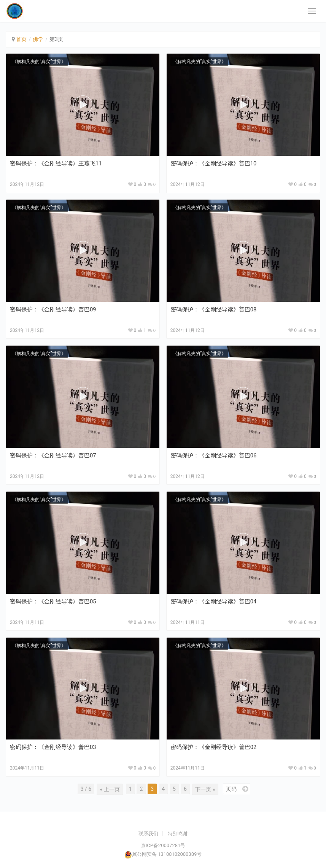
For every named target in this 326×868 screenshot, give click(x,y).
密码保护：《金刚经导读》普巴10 (214, 163)
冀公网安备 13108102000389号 (167, 854)
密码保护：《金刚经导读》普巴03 (53, 747)
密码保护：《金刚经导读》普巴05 (53, 601)
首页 (21, 39)
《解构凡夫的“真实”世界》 (39, 62)
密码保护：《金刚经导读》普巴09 (53, 309)
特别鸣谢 (178, 833)
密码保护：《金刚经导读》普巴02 (214, 747)
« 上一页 (111, 789)
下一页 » (205, 789)
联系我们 (148, 833)
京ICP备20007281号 (163, 845)
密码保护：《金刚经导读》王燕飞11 (56, 163)
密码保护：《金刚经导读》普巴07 (53, 455)
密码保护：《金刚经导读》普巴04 (214, 601)
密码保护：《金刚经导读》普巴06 (214, 455)
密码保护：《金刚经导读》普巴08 (214, 309)
